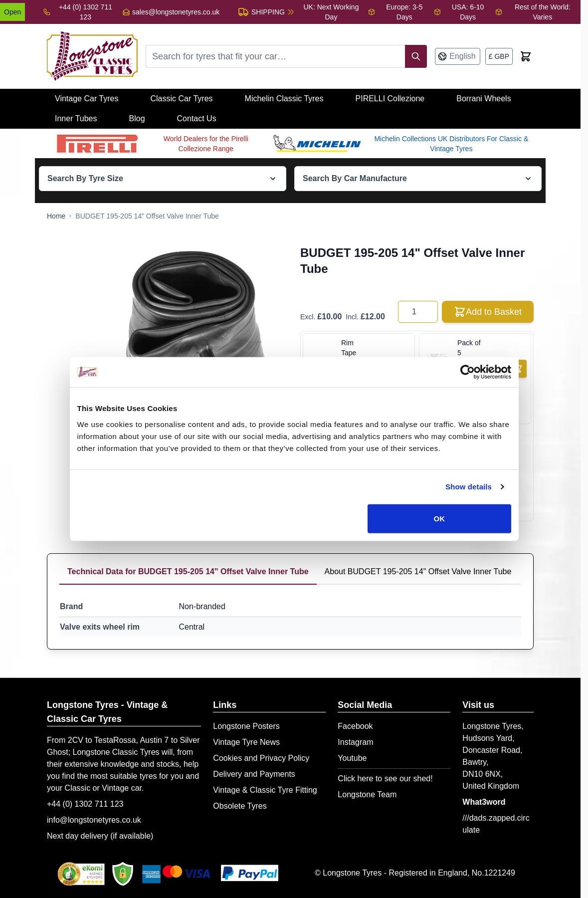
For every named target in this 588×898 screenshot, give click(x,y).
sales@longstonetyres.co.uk (176, 12)
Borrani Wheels (484, 99)
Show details (469, 487)
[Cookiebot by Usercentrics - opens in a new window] (468, 372)
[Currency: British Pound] (499, 56)
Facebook (355, 726)
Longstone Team (367, 794)
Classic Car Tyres (181, 99)
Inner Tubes (76, 118)
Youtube (352, 758)
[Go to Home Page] (56, 216)
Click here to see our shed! (385, 779)
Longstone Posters (246, 726)
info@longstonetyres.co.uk (94, 820)
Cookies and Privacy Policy (261, 758)
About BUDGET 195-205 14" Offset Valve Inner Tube (418, 571)
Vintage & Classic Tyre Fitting (265, 790)
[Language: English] (457, 56)
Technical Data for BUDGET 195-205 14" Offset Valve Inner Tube (188, 571)
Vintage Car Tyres (87, 99)
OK (440, 518)
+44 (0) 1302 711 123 (85, 804)
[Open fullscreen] (190, 331)
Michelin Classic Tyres (284, 99)
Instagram (355, 742)
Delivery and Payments (254, 774)
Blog (137, 118)
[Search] (416, 56)
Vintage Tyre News (246, 742)
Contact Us (197, 118)
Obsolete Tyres (240, 806)
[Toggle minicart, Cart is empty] (526, 56)
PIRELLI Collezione (390, 99)
